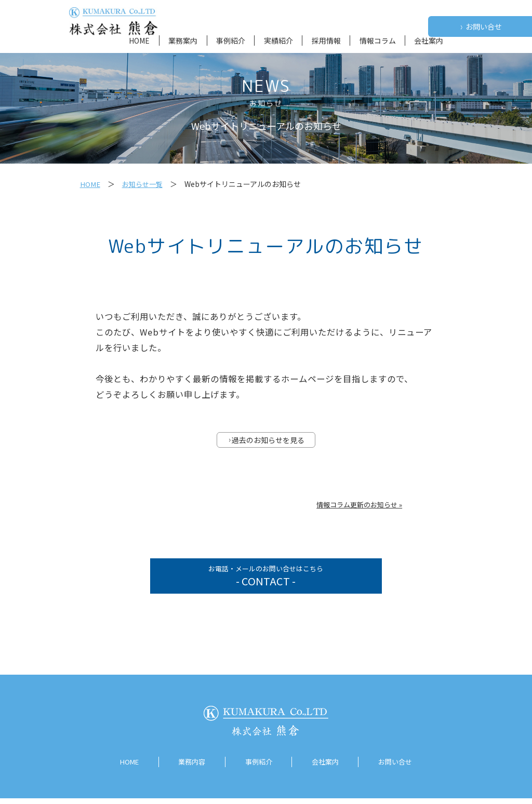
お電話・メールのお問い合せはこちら (266, 580)
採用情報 (326, 41)
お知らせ (266, 103)
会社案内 (429, 41)
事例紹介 (231, 41)
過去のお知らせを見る (267, 441)
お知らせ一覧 (144, 184)
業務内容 (190, 768)
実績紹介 (278, 41)
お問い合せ (481, 27)
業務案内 (183, 41)
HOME (139, 41)
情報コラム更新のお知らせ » (359, 506)
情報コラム (378, 41)
